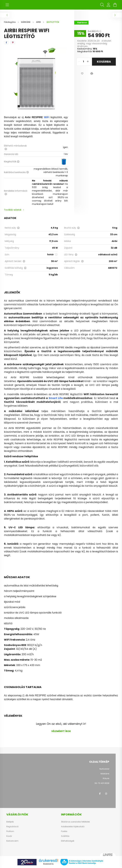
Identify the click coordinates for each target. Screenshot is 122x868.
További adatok (13, 210)
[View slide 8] (45, 106)
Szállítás (65, 836)
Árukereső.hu (48, 864)
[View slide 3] (26, 106)
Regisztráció (12, 827)
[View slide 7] (42, 106)
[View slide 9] (49, 106)
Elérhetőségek (68, 841)
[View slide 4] (30, 106)
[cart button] (115, 5)
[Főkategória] (10, 22)
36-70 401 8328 (102, 783)
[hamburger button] (7, 5)
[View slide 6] (38, 106)
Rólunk (106, 778)
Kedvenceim (12, 841)
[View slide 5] (34, 106)
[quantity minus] (79, 62)
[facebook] (6, 43)
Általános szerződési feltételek (75, 822)
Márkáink (105, 774)
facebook (100, 794)
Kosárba (104, 62)
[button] (82, 74)
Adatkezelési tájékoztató (73, 827)
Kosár (9, 836)
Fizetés (64, 831)
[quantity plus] (88, 62)
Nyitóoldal (104, 769)
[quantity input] (83, 62)
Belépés (10, 822)
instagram (106, 794)
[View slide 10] (53, 106)
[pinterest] (13, 43)
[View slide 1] (19, 106)
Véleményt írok (61, 731)
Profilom (10, 831)
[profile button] (108, 5)
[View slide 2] (23, 106)
